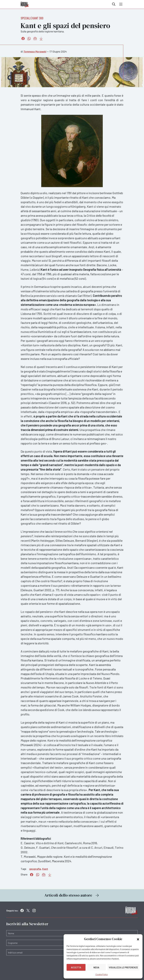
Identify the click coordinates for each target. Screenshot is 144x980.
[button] (138, 939)
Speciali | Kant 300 (32, 18)
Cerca (114, 4)
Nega (96, 967)
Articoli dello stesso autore (72, 895)
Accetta (76, 967)
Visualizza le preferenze (123, 967)
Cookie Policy (102, 974)
